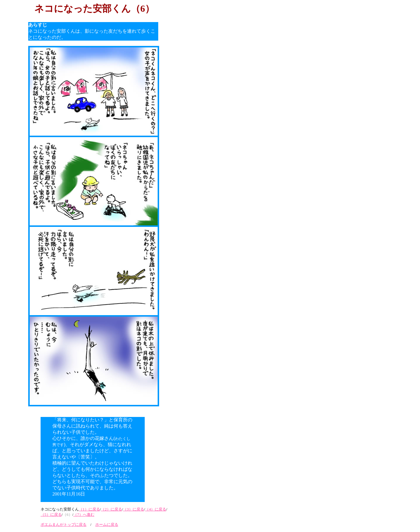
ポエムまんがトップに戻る (64, 524)
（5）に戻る (51, 514)
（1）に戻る (89, 509)
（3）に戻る (134, 509)
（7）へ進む (84, 514)
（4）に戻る (156, 509)
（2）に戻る (111, 509)
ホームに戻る (107, 524)
